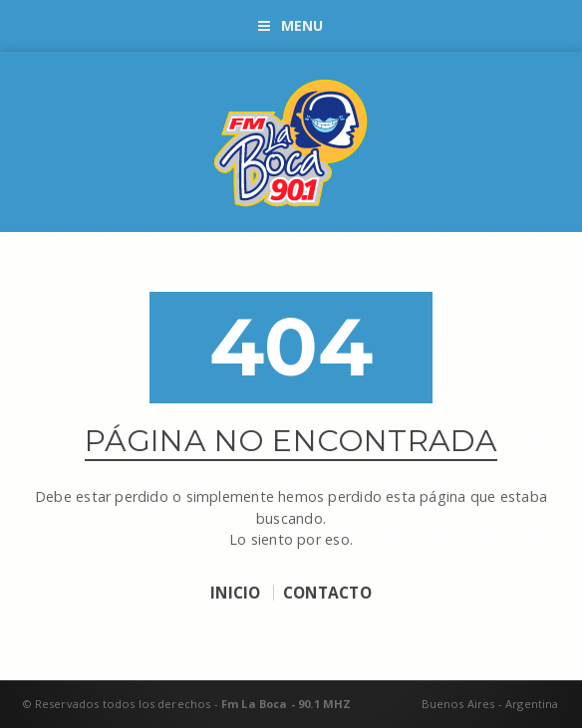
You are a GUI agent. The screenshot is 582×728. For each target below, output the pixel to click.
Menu (291, 25)
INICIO (235, 594)
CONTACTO (327, 594)
